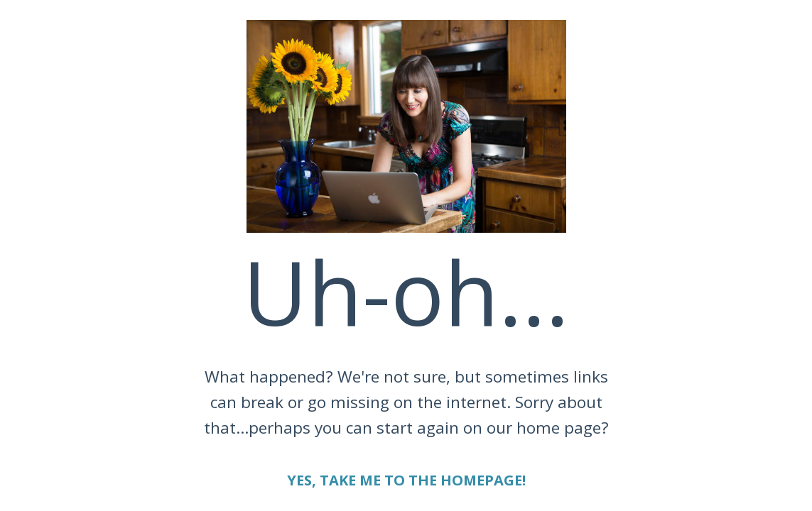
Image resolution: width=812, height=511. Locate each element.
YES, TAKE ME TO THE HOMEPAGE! (406, 480)
